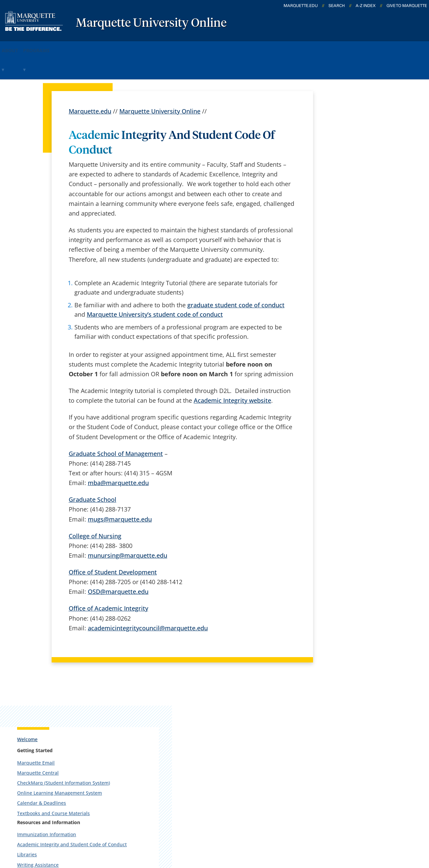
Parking (333, 318)
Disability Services (344, 302)
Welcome (334, 128)
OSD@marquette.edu (118, 564)
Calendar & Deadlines (349, 204)
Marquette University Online (151, 23)
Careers (148, 720)
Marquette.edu (90, 84)
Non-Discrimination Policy (330, 831)
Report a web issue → (345, 754)
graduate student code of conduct (236, 278)
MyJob (218, 773)
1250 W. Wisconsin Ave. (55, 712)
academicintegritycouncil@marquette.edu (148, 601)
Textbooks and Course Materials (360, 214)
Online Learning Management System (358, 191)
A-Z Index (366, 6)
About (16, 46)
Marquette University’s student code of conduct (155, 287)
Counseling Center (345, 292)
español (149, 703)
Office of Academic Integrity (108, 581)
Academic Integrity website (232, 373)
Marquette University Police (355, 328)
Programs (54, 46)
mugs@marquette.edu (120, 492)
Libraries (334, 261)
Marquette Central (345, 161)
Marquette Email (343, 151)
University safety (233, 791)
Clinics (331, 369)
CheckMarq (225, 738)
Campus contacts (162, 756)
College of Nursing (95, 508)
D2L (215, 756)
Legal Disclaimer (262, 831)
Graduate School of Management (116, 426)
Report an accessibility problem (360, 418)
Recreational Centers (348, 359)
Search (337, 6)
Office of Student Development (113, 545)
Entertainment (340, 379)
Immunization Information (354, 235)
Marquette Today (233, 703)
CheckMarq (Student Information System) (361, 174)
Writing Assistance (345, 271)
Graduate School (93, 472)
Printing (333, 339)
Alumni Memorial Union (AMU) (358, 349)
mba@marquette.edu (118, 456)
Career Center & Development (358, 282)
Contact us (152, 773)
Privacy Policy (212, 831)
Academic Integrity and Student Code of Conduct (360, 248)
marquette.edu (301, 6)
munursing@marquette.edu (128, 528)
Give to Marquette (407, 6)
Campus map (156, 738)
